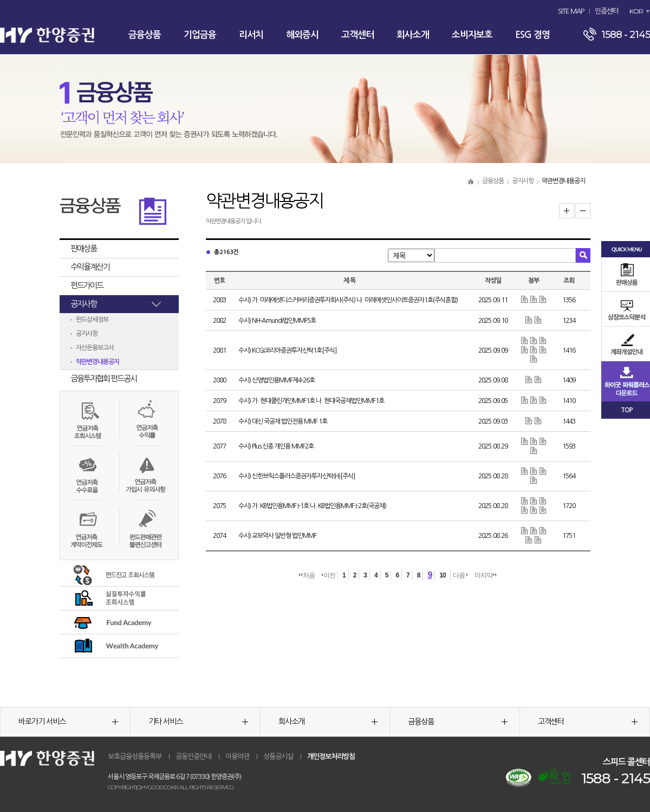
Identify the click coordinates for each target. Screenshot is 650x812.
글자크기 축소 (583, 211)
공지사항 (523, 181)
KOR (636, 11)
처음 (307, 575)
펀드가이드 (87, 285)
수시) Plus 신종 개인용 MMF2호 (276, 446)
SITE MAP (571, 11)
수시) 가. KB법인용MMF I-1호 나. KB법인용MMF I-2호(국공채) (312, 506)
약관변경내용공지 (97, 362)
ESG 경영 (532, 35)
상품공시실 (278, 756)
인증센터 (607, 11)
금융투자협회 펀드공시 (103, 378)
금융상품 (145, 35)
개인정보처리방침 (331, 756)
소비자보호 (472, 35)
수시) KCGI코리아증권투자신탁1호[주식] (287, 350)
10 (442, 575)
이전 (328, 575)
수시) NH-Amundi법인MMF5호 (277, 321)
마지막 (486, 575)
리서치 (251, 35)
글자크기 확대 (567, 211)
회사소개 (413, 35)
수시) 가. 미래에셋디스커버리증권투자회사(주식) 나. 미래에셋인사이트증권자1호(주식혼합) (348, 300)
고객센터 (357, 35)
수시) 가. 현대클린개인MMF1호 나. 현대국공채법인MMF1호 (311, 401)
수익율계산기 (90, 267)
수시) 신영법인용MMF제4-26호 (277, 380)
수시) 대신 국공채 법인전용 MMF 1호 (283, 421)
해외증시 (302, 35)
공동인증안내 (193, 756)
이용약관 (237, 756)
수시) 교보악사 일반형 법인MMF (277, 536)
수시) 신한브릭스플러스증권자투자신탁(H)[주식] (297, 476)
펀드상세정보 (92, 320)
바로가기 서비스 (68, 722)
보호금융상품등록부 (135, 756)
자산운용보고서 (95, 348)
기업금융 (200, 35)
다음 (460, 575)
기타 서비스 (198, 722)
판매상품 (83, 248)
